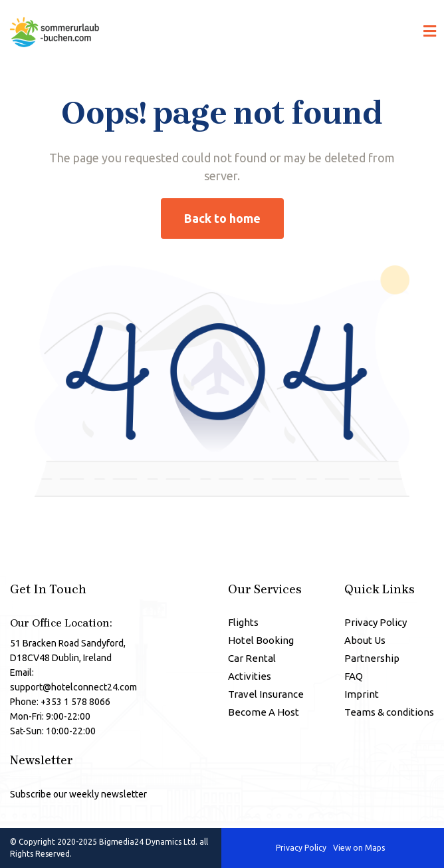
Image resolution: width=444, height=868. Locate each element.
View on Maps (359, 848)
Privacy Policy (376, 622)
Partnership (372, 658)
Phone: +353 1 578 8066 (60, 702)
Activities (250, 676)
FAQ (354, 676)
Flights (243, 622)
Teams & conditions (389, 712)
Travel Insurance (266, 694)
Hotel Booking (261, 640)
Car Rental (252, 658)
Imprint (362, 694)
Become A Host (264, 712)
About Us (365, 640)
